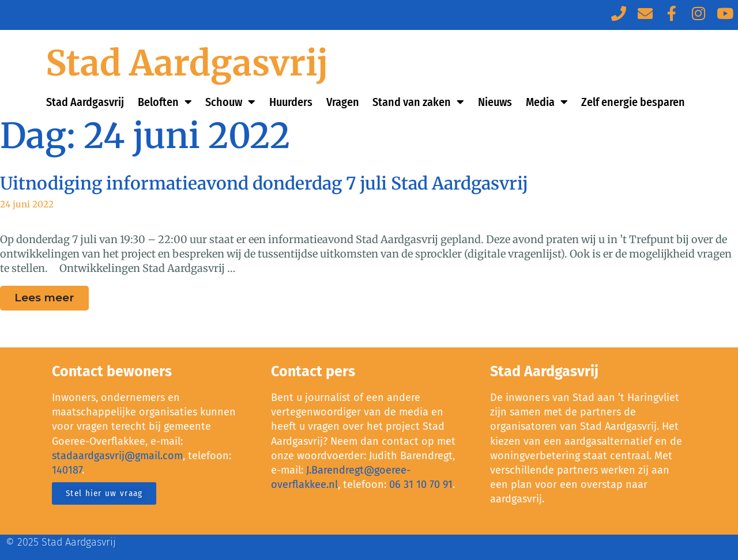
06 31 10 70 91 (421, 485)
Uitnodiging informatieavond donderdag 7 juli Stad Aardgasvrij (264, 183)
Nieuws (495, 102)
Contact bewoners (112, 372)
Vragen (343, 102)
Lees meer (52, 295)
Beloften (165, 102)
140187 (67, 470)
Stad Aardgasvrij (187, 63)
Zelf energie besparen (633, 102)
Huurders (291, 102)
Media (547, 102)
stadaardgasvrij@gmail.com (117, 456)
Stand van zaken (418, 102)
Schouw (230, 102)
